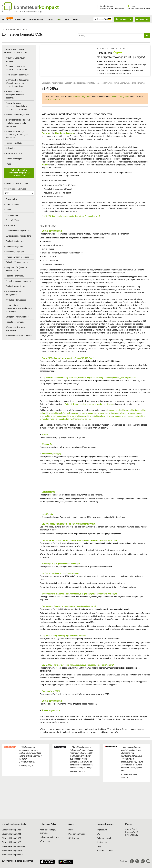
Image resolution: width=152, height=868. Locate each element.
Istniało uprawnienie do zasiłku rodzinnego (60, 573)
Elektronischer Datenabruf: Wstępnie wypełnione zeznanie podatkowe (17, 83)
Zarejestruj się (123, 19)
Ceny (50, 19)
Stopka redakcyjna (14, 159)
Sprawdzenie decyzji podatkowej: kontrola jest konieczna (17, 135)
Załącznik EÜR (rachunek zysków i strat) (17, 269)
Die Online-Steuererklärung (28, 12)
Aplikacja (6, 19)
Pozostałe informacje (15, 322)
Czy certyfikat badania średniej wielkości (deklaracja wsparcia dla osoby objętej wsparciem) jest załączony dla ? (90, 378)
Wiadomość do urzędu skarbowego (16, 329)
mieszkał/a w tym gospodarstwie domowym (61, 564)
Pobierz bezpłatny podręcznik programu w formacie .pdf (19, 173)
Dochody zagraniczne (15, 286)
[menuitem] (103, 19)
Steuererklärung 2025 (120, 97)
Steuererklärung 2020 (81, 97)
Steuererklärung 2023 (11, 838)
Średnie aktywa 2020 (51, 710)
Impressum (102, 830)
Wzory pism (45, 841)
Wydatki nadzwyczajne (16, 300)
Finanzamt (46, 133)
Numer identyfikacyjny (51, 454)
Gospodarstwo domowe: (109, 83)
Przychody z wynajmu (15, 252)
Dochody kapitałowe (15, 241)
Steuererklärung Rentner (13, 855)
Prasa (8, 164)
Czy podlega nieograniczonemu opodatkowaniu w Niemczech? (69, 606)
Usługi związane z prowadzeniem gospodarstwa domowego (19, 308)
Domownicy (125, 83)
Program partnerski (77, 834)
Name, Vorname (138, 83)
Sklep (75, 19)
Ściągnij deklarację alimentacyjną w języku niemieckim (89, 404)
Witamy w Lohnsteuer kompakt (15, 60)
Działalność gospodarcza (17, 262)
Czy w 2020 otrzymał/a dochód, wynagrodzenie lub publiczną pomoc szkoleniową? (78, 665)
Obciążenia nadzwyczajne (53, 83)
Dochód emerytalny (14, 247)
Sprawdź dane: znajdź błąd (18, 115)
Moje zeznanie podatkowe (17, 75)
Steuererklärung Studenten (14, 846)
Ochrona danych (104, 838)
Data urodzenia (48, 492)
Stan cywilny (47, 444)
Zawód (45, 434)
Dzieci (8, 210)
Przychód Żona (12, 220)
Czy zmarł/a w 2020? (51, 691)
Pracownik (10, 225)
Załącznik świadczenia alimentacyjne (81, 83)
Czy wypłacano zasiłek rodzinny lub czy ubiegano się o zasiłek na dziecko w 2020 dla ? (79, 540)
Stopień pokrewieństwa (52, 231)
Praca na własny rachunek (17, 257)
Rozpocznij (20, 19)
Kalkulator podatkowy (50, 837)
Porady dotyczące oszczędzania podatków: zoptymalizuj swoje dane (17, 106)
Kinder (45, 165)
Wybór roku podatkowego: (15, 189)
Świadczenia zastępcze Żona (19, 236)
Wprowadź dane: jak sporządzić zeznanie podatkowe (15, 95)
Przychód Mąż (12, 215)
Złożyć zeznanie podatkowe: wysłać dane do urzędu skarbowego (18, 123)
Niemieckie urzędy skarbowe (48, 831)
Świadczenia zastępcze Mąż (18, 231)
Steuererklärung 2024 (11, 834)
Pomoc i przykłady (14, 143)
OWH (99, 834)
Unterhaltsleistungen (65, 133)
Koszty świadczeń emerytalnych (14, 293)
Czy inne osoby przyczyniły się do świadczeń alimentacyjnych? (69, 524)
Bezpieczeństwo (36, 19)
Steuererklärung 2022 (11, 842)
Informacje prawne (14, 153)
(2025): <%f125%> (52, 100)
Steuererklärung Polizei (12, 850)
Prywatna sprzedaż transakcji (19, 281)
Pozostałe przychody (15, 276)
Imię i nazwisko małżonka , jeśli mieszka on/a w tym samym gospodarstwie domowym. (80, 594)
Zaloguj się (142, 19)
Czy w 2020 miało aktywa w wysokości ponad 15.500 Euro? (68, 358)
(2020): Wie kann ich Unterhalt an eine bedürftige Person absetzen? (71, 216)
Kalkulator (10, 148)
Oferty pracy (74, 838)
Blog (67, 19)
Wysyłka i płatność (105, 850)
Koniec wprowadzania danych (19, 336)
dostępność (102, 842)
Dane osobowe (12, 205)
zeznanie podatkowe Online (14, 824)
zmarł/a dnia (47, 514)
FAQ (59, 19)
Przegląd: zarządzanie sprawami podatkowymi (16, 68)
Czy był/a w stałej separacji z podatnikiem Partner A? (65, 636)
